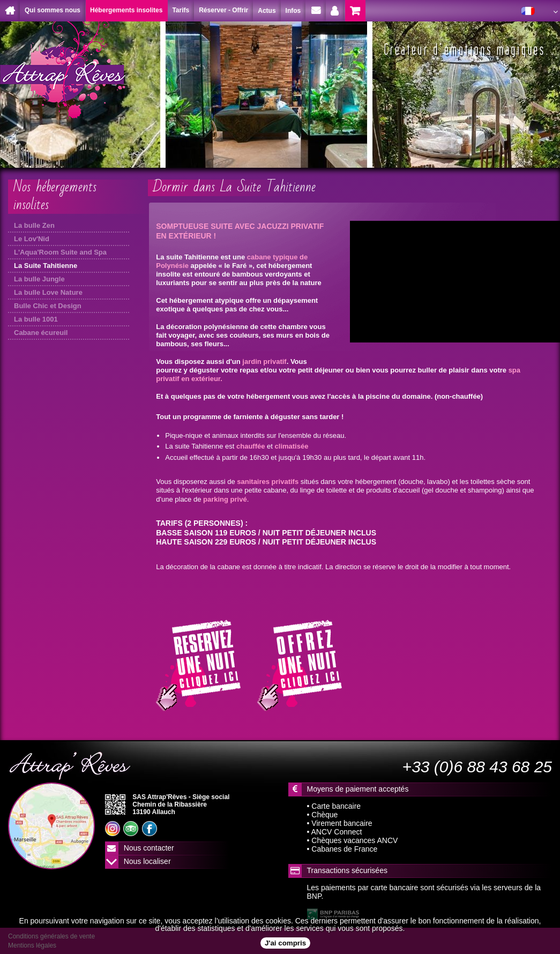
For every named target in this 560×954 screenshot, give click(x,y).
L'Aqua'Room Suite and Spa (60, 252)
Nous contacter (149, 848)
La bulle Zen (34, 225)
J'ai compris (285, 943)
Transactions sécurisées (347, 870)
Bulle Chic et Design (48, 306)
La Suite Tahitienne (46, 266)
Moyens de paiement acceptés (358, 789)
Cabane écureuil (41, 333)
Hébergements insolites (126, 10)
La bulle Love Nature (48, 292)
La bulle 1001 (36, 319)
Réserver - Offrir (223, 10)
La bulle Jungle (39, 279)
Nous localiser (147, 861)
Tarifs (181, 10)
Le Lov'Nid (32, 239)
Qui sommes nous (53, 10)
